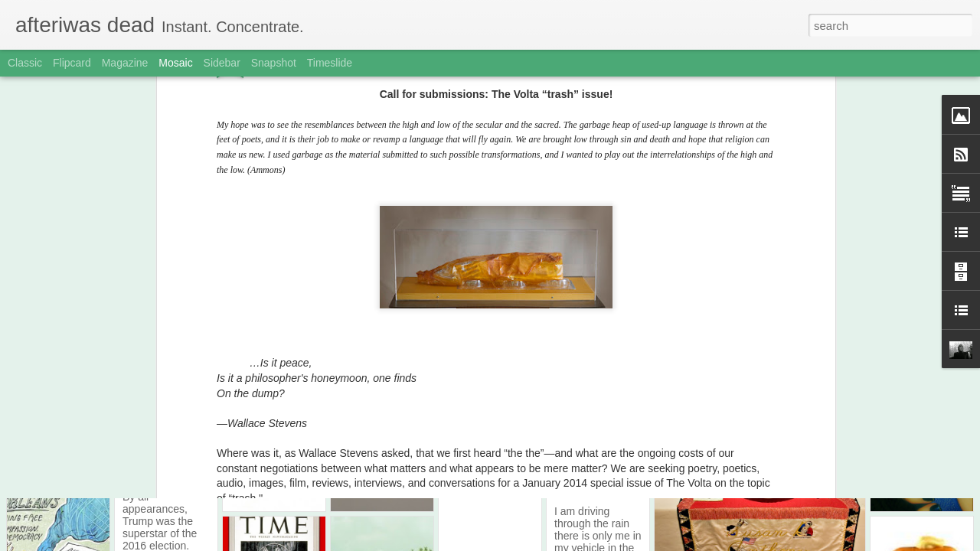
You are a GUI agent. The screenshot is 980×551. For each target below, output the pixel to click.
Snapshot (274, 63)
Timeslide (330, 63)
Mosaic (175, 63)
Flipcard (72, 63)
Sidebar (222, 63)
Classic (25, 63)
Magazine (125, 63)
